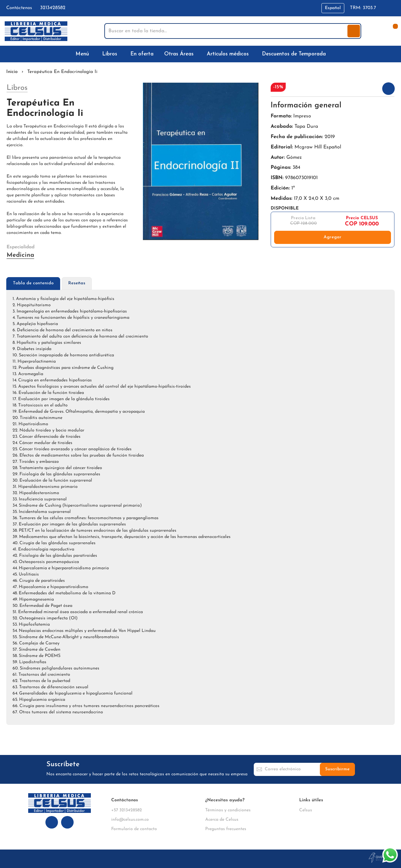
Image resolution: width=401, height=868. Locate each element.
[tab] (33, 284)
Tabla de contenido (33, 283)
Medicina (20, 255)
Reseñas (77, 283)
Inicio (12, 72)
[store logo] (36, 31)
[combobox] (227, 31)
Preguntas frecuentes (226, 829)
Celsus (306, 810)
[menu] (200, 54)
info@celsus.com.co (130, 820)
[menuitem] (83, 54)
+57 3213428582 (127, 810)
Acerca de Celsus (222, 820)
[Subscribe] (337, 769)
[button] (333, 8)
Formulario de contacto (134, 829)
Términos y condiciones (228, 810)
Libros (17, 88)
